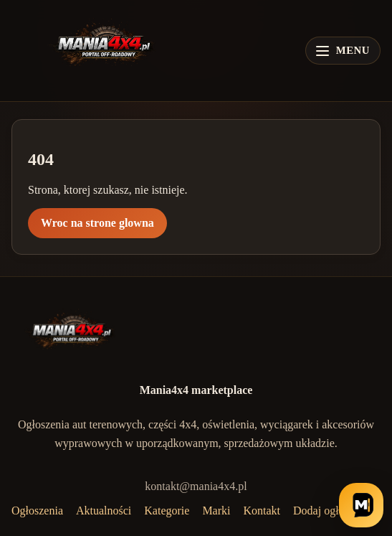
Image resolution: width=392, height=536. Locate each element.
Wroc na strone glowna (97, 223)
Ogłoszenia (37, 511)
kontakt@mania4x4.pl (196, 486)
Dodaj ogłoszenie (333, 511)
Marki (216, 511)
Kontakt (262, 511)
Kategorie (167, 511)
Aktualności (104, 511)
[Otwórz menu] (343, 51)
